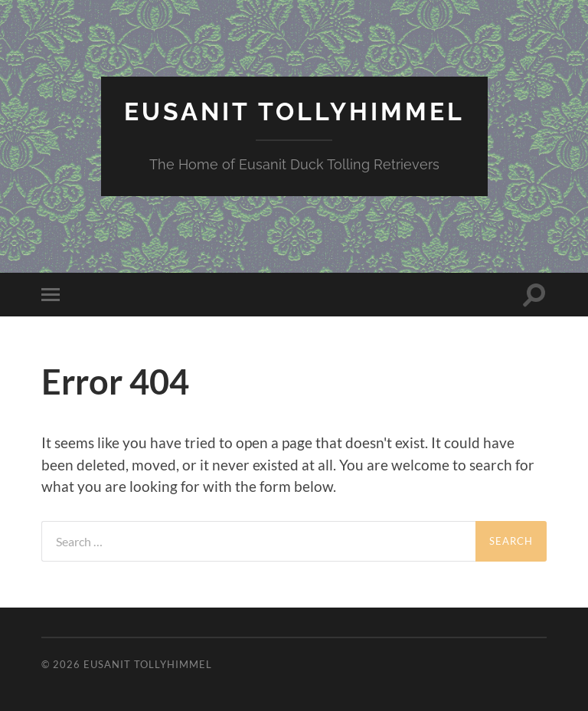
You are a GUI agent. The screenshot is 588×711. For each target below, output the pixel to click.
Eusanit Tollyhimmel (294, 111)
